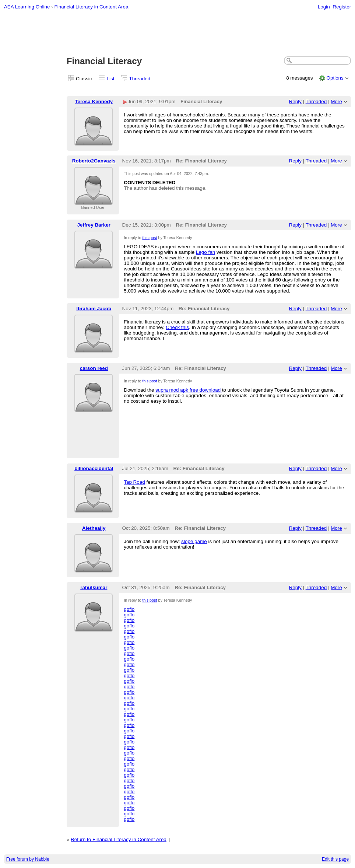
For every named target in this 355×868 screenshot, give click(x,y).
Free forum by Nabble (28, 859)
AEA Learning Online (27, 7)
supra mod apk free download (189, 390)
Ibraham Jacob (94, 309)
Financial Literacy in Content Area (91, 7)
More (336, 101)
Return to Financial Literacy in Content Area (119, 839)
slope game (194, 541)
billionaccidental (94, 468)
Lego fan (205, 252)
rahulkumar (94, 587)
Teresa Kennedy (94, 101)
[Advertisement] (178, 34)
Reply (295, 101)
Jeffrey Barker (94, 225)
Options (335, 78)
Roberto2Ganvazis (94, 161)
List (111, 79)
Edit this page (335, 859)
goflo (129, 609)
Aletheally (94, 528)
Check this (177, 327)
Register (342, 7)
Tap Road (134, 482)
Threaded (140, 79)
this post (150, 238)
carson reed (94, 368)
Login (324, 7)
